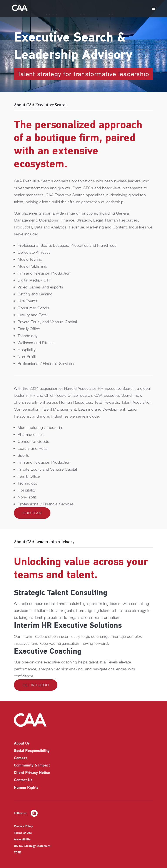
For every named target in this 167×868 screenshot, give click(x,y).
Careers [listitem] (21, 758)
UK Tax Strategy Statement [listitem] (32, 846)
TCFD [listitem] (18, 853)
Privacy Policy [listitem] (23, 826)
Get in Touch (36, 685)
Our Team (32, 513)
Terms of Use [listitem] (23, 833)
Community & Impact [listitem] (32, 766)
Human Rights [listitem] (26, 788)
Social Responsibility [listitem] (32, 751)
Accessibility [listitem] (22, 840)
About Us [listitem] (22, 744)
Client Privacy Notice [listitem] (32, 773)
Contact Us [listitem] (23, 780)
